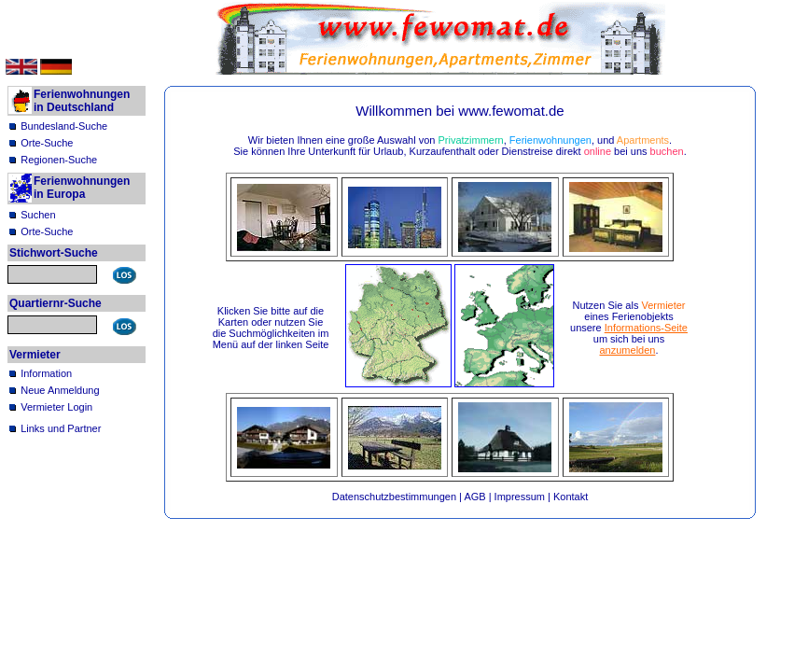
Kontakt (571, 497)
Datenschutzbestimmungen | (398, 497)
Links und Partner (61, 428)
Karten (233, 322)
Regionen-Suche (59, 160)
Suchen (38, 215)
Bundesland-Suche (64, 126)
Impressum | (524, 497)
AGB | (479, 497)
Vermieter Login (56, 407)
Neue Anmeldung (60, 390)
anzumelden (628, 350)
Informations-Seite (646, 328)
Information (46, 373)
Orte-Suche (47, 143)
